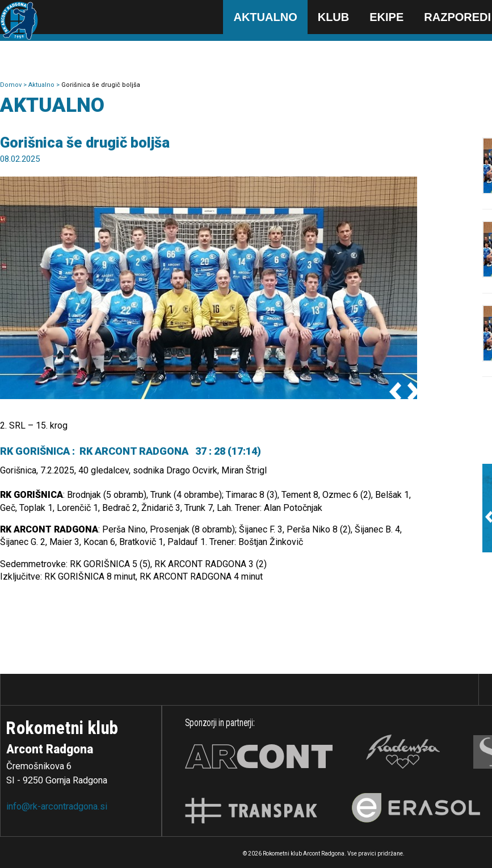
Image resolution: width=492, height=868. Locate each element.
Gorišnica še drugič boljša (101, 85)
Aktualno (265, 17)
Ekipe (386, 17)
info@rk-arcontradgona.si (57, 806)
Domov (12, 85)
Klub (334, 17)
